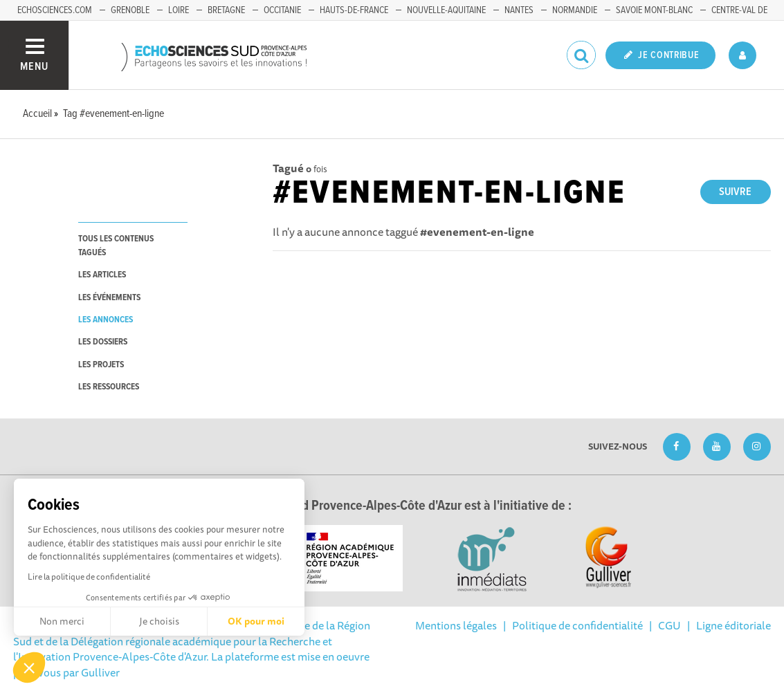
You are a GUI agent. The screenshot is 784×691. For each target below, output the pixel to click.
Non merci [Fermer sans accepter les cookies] (62, 621)
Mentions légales (456, 625)
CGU (669, 625)
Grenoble (130, 10)
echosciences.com (55, 10)
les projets (101, 365)
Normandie (575, 10)
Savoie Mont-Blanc (654, 10)
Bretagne (226, 10)
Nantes (519, 10)
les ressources (109, 387)
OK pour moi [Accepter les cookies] (256, 621)
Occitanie (282, 10)
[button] (29, 667)
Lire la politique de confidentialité (89, 577)
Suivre (735, 192)
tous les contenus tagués (116, 246)
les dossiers (103, 342)
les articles (102, 275)
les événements (109, 298)
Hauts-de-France (354, 10)
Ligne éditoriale (733, 625)
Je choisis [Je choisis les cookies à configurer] (159, 621)
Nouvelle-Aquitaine (446, 10)
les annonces (106, 320)
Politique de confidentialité (577, 625)
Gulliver (100, 672)
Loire (179, 10)
